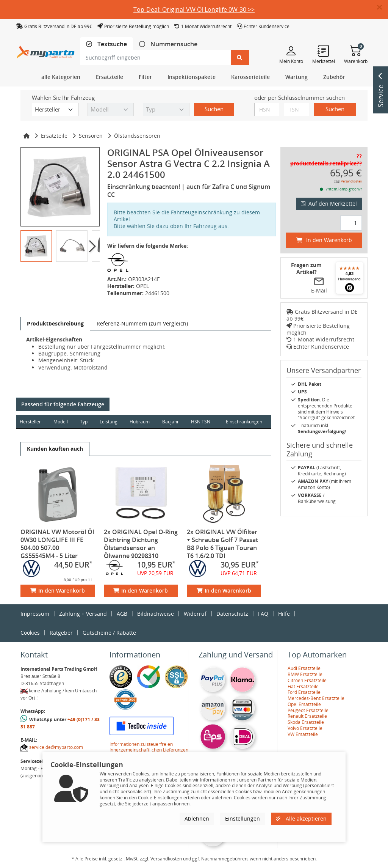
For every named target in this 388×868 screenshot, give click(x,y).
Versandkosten (351, 181)
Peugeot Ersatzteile (308, 710)
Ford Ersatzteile (304, 692)
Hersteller (30, 422)
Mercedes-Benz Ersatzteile (316, 698)
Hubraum (140, 422)
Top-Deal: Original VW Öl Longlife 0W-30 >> (194, 9)
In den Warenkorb (58, 590)
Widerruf (195, 614)
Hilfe (284, 614)
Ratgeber (61, 633)
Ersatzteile (54, 136)
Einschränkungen (244, 422)
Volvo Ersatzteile (305, 728)
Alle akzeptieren (301, 818)
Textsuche (111, 44)
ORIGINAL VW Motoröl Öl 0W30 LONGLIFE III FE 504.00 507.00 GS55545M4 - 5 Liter (57, 544)
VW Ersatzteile (303, 734)
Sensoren (91, 136)
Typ (84, 422)
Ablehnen (197, 818)
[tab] (106, 44)
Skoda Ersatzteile (306, 722)
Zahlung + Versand (83, 614)
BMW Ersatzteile (305, 674)
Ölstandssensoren (137, 136)
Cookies (30, 633)
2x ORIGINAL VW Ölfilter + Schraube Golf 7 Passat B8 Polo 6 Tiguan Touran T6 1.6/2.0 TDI (222, 544)
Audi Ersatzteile (304, 668)
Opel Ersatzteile (304, 704)
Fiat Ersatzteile (303, 686)
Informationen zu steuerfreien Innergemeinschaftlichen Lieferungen (149, 747)
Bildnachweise (156, 614)
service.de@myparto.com (56, 747)
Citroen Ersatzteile (307, 680)
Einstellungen (242, 818)
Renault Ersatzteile (307, 716)
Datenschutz (232, 614)
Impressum (35, 614)
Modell (61, 422)
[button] (383, 8)
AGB (122, 614)
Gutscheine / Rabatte (109, 633)
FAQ (263, 614)
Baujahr (171, 422)
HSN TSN (201, 422)
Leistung (109, 422)
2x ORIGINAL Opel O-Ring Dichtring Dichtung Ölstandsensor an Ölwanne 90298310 (141, 544)
